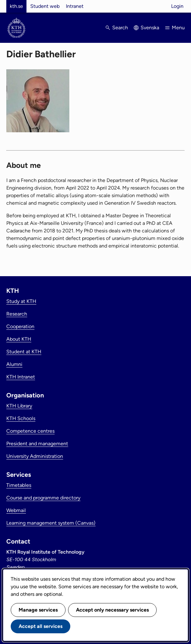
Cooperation (20, 326)
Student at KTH (24, 352)
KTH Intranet (21, 377)
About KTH (19, 339)
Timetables (19, 485)
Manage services (38, 610)
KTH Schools (21, 418)
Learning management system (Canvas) (51, 523)
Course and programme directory (43, 498)
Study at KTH (21, 301)
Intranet (75, 6)
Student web (45, 6)
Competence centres (30, 431)
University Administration (35, 456)
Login (177, 6)
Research (17, 314)
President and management (37, 444)
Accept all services (41, 626)
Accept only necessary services (112, 610)
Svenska (150, 28)
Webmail (16, 510)
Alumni (14, 364)
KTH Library (19, 406)
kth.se (16, 6)
